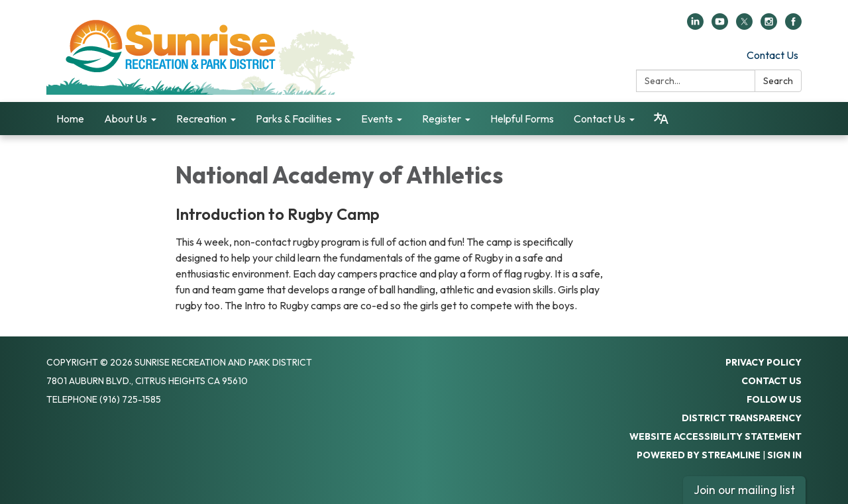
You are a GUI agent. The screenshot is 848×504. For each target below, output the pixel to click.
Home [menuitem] (70, 119)
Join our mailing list (744, 490)
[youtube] (720, 26)
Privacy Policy (764, 362)
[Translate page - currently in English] (661, 119)
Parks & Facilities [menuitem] (294, 119)
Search (778, 81)
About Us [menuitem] (126, 119)
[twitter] (744, 26)
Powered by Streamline (699, 455)
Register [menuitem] (442, 119)
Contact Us (772, 55)
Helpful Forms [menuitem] (522, 119)
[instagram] (769, 26)
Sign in (784, 455)
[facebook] (793, 26)
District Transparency (742, 418)
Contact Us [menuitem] (600, 119)
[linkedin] (695, 26)
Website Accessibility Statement (715, 436)
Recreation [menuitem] (201, 119)
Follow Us (774, 399)
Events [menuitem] (377, 119)
